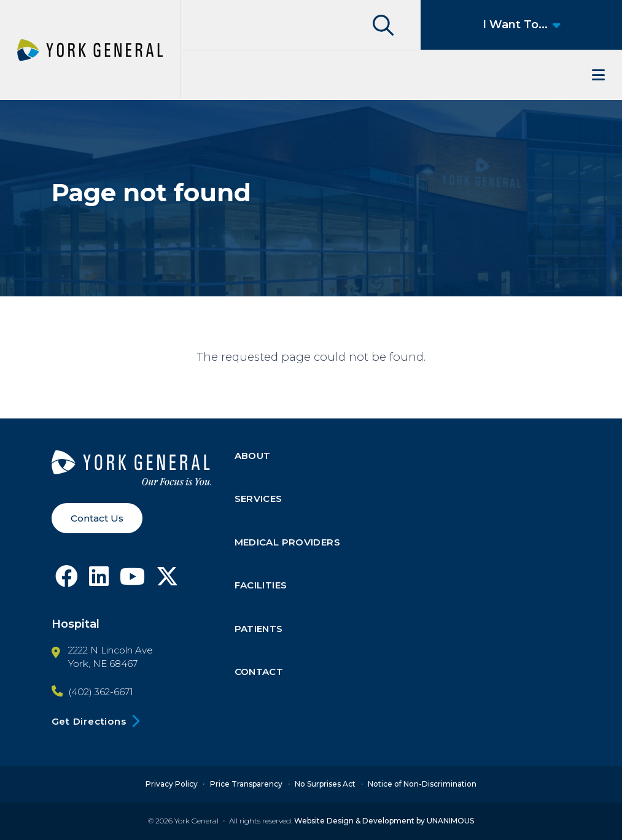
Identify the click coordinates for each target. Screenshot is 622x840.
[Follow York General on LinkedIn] (99, 581)
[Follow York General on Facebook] (67, 581)
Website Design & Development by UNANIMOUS (384, 821)
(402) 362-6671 (101, 692)
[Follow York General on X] (167, 581)
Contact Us (97, 518)
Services (259, 499)
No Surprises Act (325, 784)
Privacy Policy (172, 784)
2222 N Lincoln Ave (111, 651)
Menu (402, 75)
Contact (259, 672)
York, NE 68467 (103, 664)
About (253, 456)
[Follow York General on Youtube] (132, 581)
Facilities (261, 586)
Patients (259, 629)
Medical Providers (287, 542)
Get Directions (89, 721)
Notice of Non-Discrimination (422, 784)
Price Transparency (246, 784)
